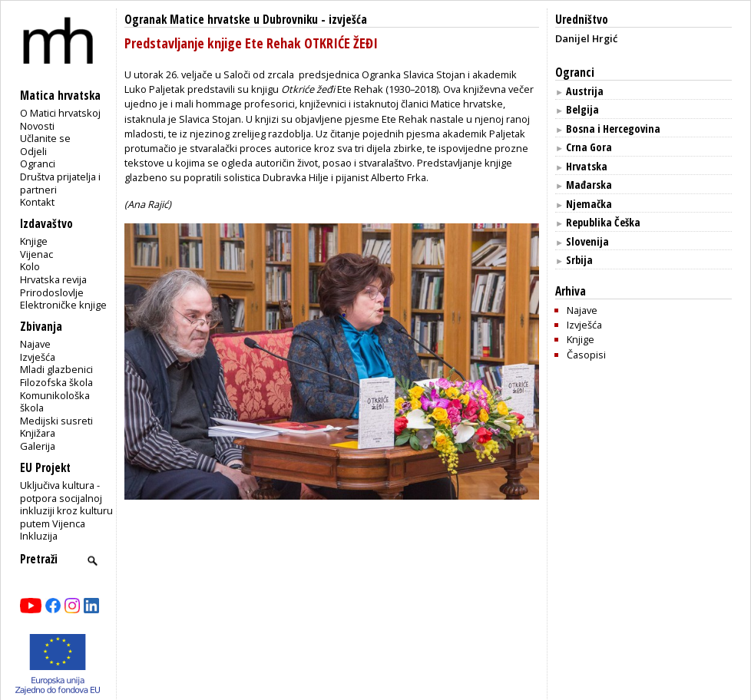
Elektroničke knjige (63, 305)
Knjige (34, 241)
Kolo (30, 266)
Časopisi (586, 355)
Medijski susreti (56, 421)
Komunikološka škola (55, 402)
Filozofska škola (56, 382)
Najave (35, 344)
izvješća (348, 20)
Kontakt (37, 202)
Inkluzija (39, 536)
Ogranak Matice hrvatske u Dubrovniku (221, 20)
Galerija (38, 446)
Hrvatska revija (53, 279)
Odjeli (33, 151)
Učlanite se (45, 138)
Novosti (37, 126)
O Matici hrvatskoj (60, 113)
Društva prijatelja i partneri (60, 183)
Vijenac (36, 254)
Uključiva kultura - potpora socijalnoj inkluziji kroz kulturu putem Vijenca (66, 504)
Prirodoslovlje (52, 292)
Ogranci (38, 163)
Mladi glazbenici (56, 369)
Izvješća (38, 357)
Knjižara (38, 433)
